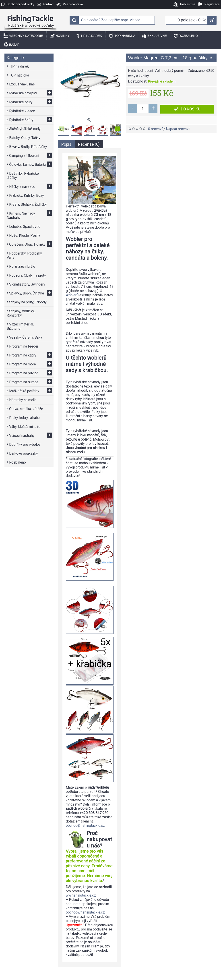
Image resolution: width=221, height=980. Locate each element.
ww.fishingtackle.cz (81, 895)
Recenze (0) (89, 144)
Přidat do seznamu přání (150, 120)
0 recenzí (155, 129)
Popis (66, 144)
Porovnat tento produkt (193, 120)
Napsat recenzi (178, 129)
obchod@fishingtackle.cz (85, 826)
